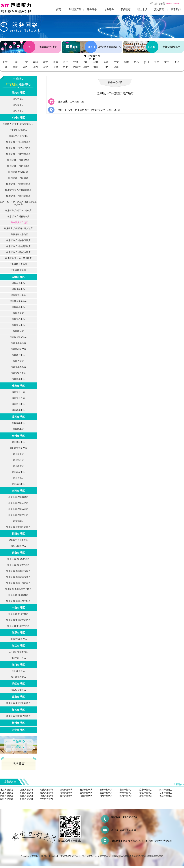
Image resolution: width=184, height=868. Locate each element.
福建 (96, 62)
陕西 (25, 67)
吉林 (35, 62)
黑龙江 (87, 67)
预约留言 (159, 9)
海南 (96, 67)
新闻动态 (126, 9)
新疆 (106, 62)
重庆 (167, 62)
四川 (86, 62)
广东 (116, 62)
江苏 (56, 62)
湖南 (116, 67)
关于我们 (176, 9)
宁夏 (5, 67)
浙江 (66, 62)
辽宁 (45, 62)
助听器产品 (75, 9)
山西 (106, 67)
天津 (56, 67)
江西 (35, 67)
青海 (177, 62)
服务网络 (92, 9)
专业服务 (109, 9)
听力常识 (142, 9)
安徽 (76, 62)
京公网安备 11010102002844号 (96, 856)
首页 (58, 9)
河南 (126, 62)
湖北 (45, 67)
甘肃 (15, 67)
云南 (157, 62)
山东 (25, 62)
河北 (66, 67)
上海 (15, 62)
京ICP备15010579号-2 (70, 856)
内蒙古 (77, 67)
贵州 (146, 62)
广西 (136, 62)
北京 (5, 62)
